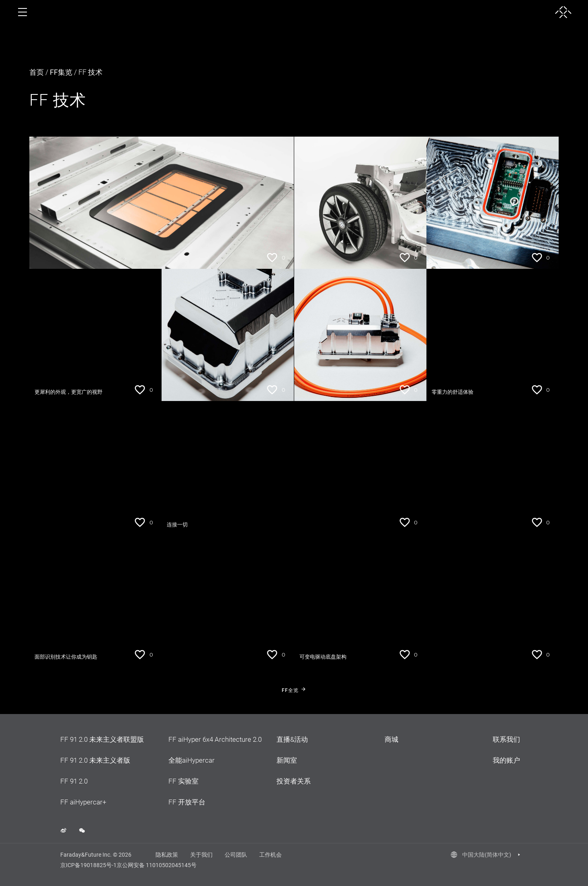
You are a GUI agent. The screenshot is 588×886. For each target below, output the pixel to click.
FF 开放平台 (187, 802)
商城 (391, 739)
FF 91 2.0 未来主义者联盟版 (102, 739)
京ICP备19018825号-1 (88, 865)
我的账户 (506, 760)
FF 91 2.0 (74, 781)
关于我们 (201, 855)
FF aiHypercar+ (83, 802)
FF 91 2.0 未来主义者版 (95, 760)
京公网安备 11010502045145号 (157, 865)
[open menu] (23, 12)
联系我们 (506, 739)
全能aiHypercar (192, 760)
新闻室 (287, 760)
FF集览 (61, 72)
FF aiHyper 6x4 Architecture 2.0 (215, 739)
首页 (37, 72)
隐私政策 (167, 855)
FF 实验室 (183, 781)
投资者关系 (294, 781)
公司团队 (236, 855)
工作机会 (270, 855)
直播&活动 (292, 739)
